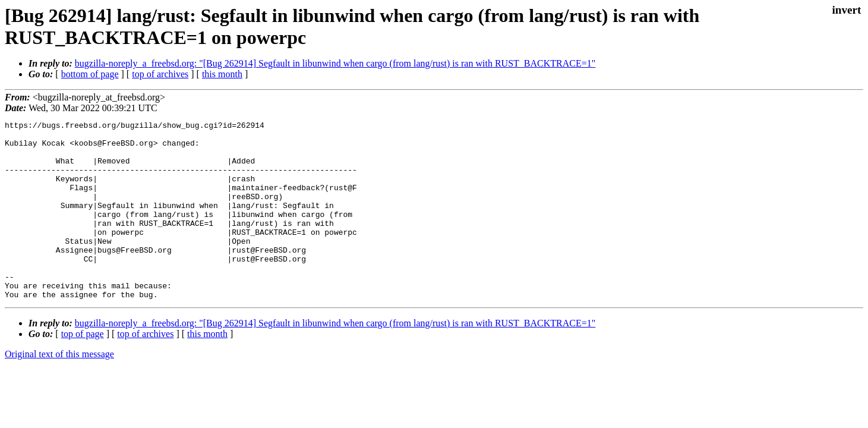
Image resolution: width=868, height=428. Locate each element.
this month (222, 74)
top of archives (160, 74)
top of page (83, 369)
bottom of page (90, 74)
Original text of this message (59, 390)
